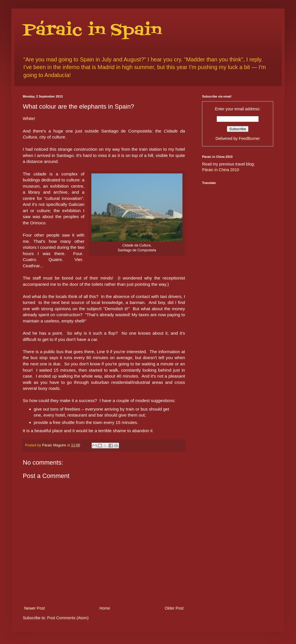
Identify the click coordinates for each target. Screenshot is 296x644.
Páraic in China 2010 (221, 170)
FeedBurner (249, 138)
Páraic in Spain (92, 31)
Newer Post (34, 608)
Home (105, 608)
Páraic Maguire (55, 445)
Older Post (174, 608)
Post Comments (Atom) (68, 618)
